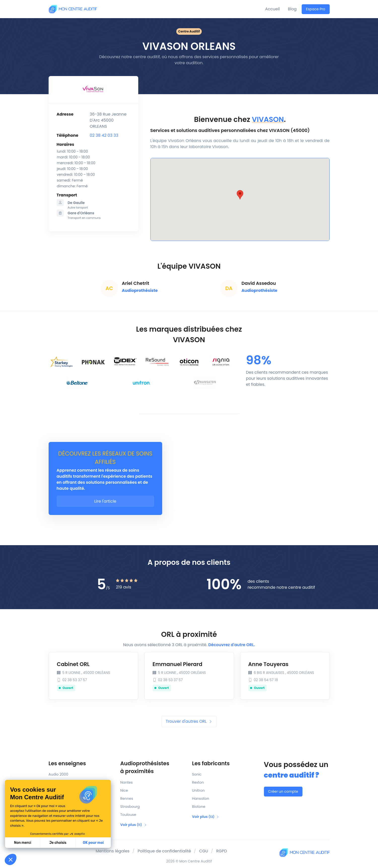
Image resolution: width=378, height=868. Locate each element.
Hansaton (201, 798)
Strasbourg (130, 807)
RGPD (222, 851)
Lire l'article (105, 501)
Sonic (197, 774)
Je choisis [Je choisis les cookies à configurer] (58, 843)
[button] (11, 859)
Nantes (127, 782)
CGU (204, 851)
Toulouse (128, 815)
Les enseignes (67, 763)
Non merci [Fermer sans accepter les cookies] (22, 843)
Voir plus (134, 825)
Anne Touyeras (268, 664)
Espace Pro (316, 9)
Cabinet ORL (73, 664)
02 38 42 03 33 (104, 135)
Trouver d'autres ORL (189, 721)
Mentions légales (113, 851)
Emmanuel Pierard (178, 664)
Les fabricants (211, 763)
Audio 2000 (58, 774)
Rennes (127, 798)
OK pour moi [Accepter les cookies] (93, 843)
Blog (292, 9)
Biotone (199, 807)
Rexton (198, 782)
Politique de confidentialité (164, 851)
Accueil (272, 9)
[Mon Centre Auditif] (73, 9)
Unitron (198, 790)
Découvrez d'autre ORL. (232, 645)
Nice (124, 790)
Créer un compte (283, 791)
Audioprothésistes (153, 768)
